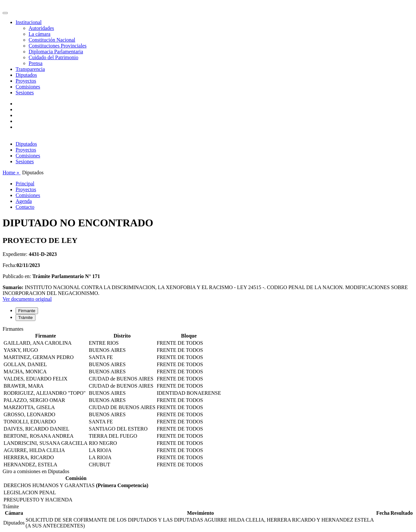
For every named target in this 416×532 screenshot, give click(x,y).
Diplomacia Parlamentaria (56, 52)
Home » (12, 173)
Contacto (25, 207)
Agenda (24, 201)
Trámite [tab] (26, 318)
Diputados (26, 75)
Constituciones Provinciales (58, 46)
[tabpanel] (208, 397)
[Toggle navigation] (5, 13)
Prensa (36, 63)
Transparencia (30, 69)
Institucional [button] (29, 22)
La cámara (39, 34)
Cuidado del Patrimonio (53, 57)
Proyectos (26, 81)
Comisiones (28, 87)
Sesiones (25, 93)
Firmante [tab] (27, 311)
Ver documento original (27, 299)
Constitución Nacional (52, 40)
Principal (25, 184)
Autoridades (41, 28)
